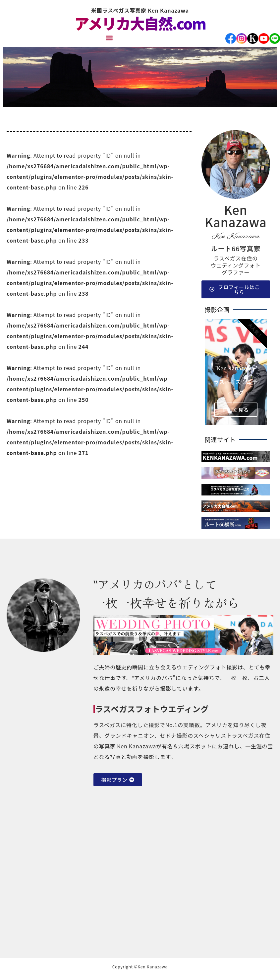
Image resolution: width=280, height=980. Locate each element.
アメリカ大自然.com (140, 23)
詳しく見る (236, 410)
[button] (110, 38)
